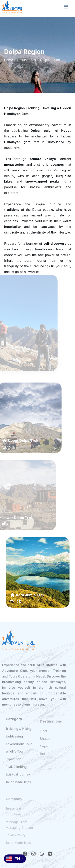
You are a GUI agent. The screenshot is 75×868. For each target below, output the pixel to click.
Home (9, 60)
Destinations (27, 60)
